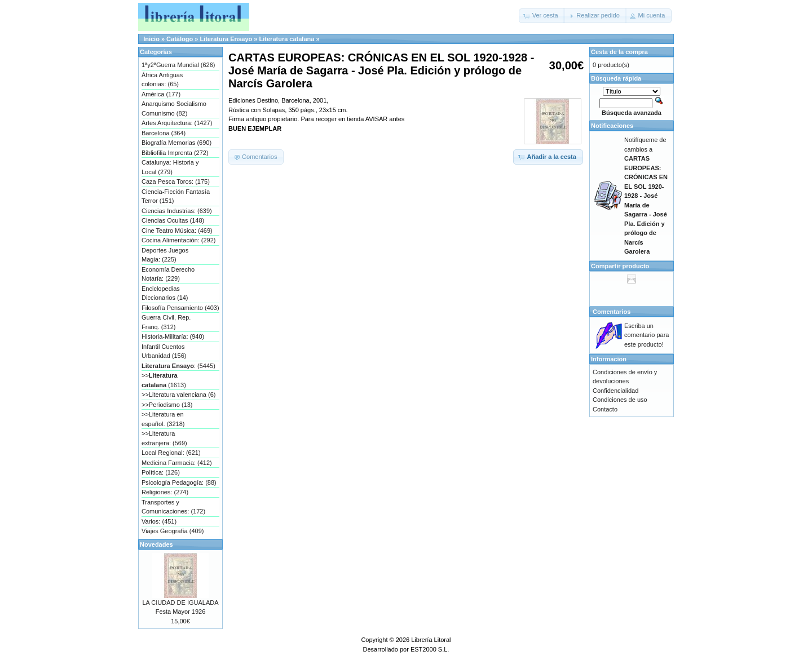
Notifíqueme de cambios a (646, 196)
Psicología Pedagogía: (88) (179, 482)
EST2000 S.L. (430, 649)
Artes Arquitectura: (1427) (177, 123)
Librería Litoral (431, 640)
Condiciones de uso (620, 400)
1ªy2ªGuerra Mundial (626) (178, 65)
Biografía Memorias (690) (176, 143)
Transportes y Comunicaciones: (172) (173, 507)
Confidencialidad (615, 391)
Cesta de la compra (619, 52)
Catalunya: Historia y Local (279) (170, 167)
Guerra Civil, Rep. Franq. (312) (166, 322)
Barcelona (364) (164, 133)
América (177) (161, 94)
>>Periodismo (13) (167, 405)
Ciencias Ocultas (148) (173, 220)
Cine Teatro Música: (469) (177, 231)
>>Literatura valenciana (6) (178, 395)
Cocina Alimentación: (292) (178, 240)
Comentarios (612, 312)
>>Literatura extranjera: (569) (164, 438)
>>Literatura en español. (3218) (163, 419)
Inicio (151, 39)
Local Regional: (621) (171, 453)
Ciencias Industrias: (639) (177, 211)
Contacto (605, 409)
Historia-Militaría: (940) (173, 336)
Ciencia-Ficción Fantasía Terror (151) (176, 196)
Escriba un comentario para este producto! (647, 335)
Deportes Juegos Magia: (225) (165, 255)
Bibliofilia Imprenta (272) (175, 153)
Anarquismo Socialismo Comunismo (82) (174, 108)
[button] (542, 16)
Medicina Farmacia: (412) (177, 463)
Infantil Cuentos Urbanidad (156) (164, 351)
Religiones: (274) (165, 492)
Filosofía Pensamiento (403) (180, 308)
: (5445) (178, 366)
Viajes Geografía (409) (173, 531)
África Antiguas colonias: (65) (162, 80)
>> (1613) (164, 380)
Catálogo (180, 39)
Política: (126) (161, 472)
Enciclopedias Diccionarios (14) (165, 293)
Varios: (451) (159, 521)
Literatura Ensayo (226, 39)
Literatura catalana (287, 39)
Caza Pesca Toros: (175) (176, 181)
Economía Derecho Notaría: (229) (168, 274)
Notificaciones (612, 126)
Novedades (156, 544)
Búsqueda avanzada (632, 113)
